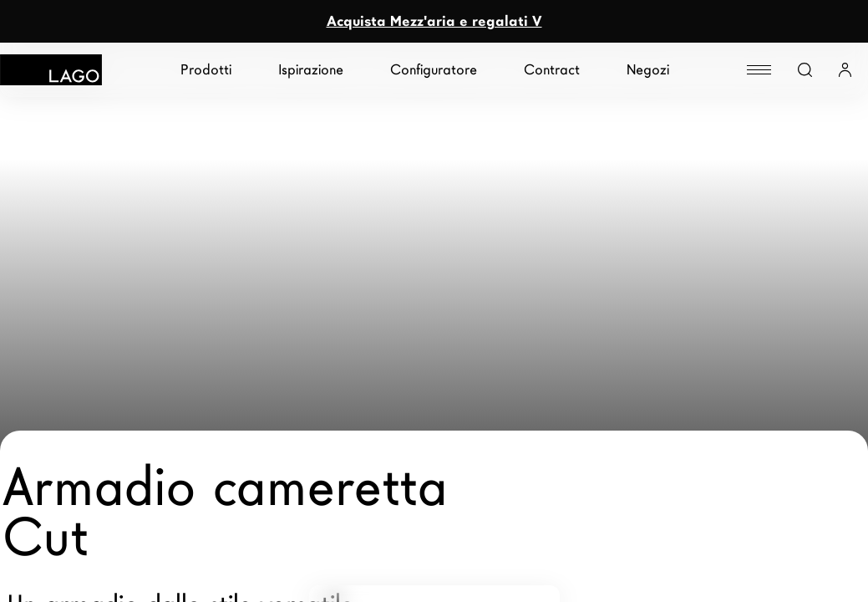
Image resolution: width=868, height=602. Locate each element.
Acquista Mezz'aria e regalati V (434, 21)
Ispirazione (311, 70)
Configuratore (434, 70)
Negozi (648, 70)
